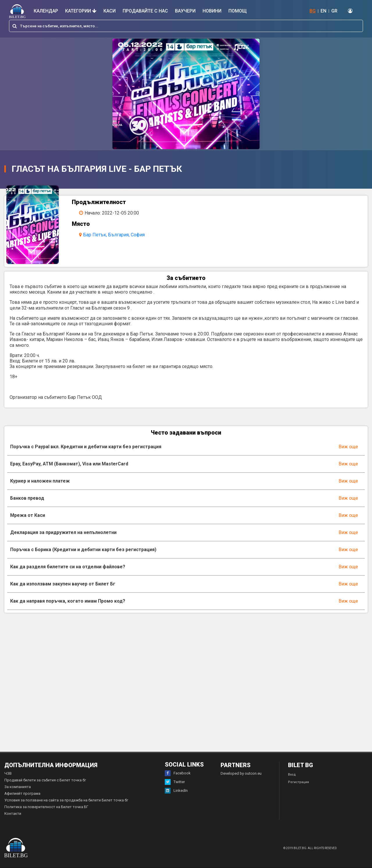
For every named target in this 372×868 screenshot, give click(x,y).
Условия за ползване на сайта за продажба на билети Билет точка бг (66, 800)
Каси (110, 11)
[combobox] (186, 26)
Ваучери (185, 11)
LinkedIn (176, 791)
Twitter (175, 782)
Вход (292, 775)
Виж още (348, 447)
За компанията (18, 787)
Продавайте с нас (145, 11)
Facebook (178, 773)
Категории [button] (81, 11)
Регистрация (298, 782)
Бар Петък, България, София (114, 235)
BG (313, 11)
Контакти (13, 813)
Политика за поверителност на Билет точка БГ (46, 807)
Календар (46, 11)
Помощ (238, 11)
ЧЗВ (8, 773)
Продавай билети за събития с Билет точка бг (45, 780)
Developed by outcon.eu (241, 773)
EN (323, 11)
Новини (212, 11)
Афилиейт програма (22, 793)
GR (334, 11)
